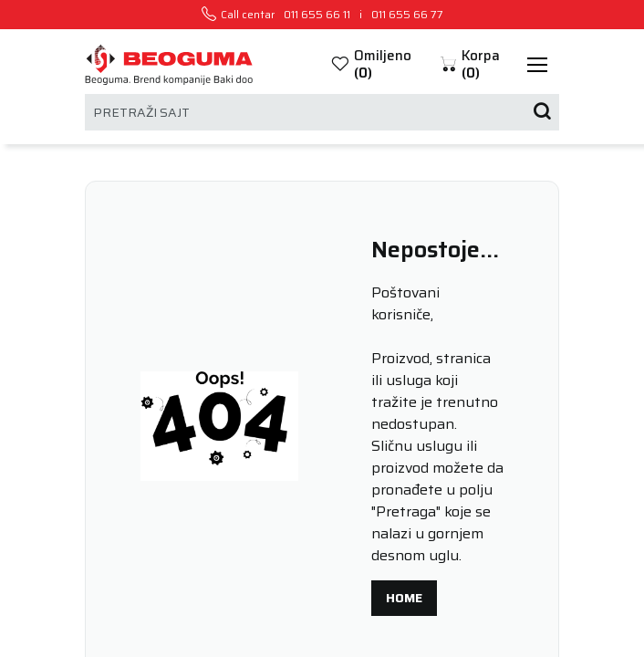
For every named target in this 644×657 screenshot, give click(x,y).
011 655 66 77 (407, 15)
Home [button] (404, 598)
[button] (478, 64)
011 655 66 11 (317, 15)
